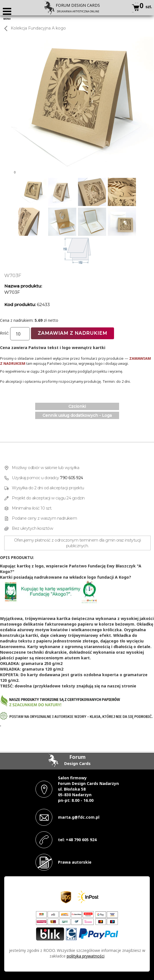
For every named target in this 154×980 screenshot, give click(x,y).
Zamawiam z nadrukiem (72, 333)
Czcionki (77, 406)
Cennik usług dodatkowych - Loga (77, 415)
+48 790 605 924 (81, 840)
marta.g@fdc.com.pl (79, 817)
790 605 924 (72, 478)
